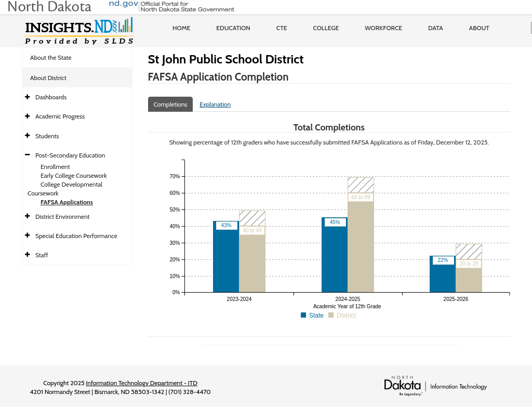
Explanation (215, 104)
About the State (51, 57)
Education (233, 28)
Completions (171, 104)
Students (47, 136)
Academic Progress (60, 116)
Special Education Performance (76, 236)
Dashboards (51, 97)
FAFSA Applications (67, 202)
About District (48, 78)
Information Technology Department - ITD (142, 383)
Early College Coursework (74, 175)
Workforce (383, 28)
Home (181, 28)
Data (436, 28)
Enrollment (55, 167)
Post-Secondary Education (70, 155)
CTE (282, 28)
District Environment (63, 216)
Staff (42, 255)
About (479, 28)
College (326, 28)
